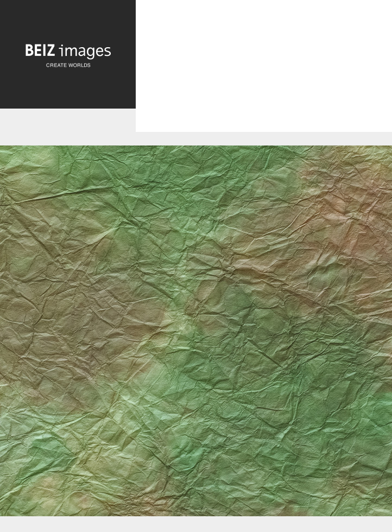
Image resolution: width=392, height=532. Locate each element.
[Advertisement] (264, 75)
